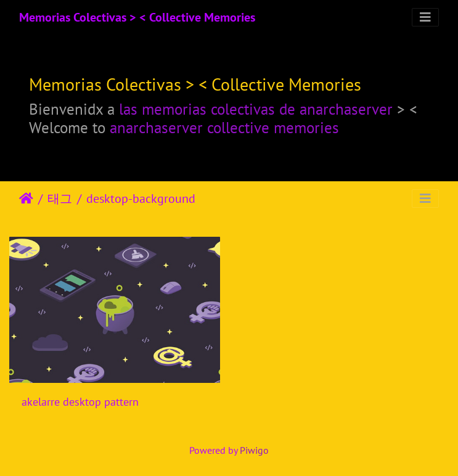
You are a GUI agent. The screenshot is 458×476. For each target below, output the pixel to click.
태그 (60, 199)
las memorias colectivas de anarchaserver (256, 109)
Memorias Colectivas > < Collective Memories (137, 17)
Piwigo (254, 450)
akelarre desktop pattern (80, 402)
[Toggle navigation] (425, 17)
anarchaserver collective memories (224, 127)
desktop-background (141, 199)
